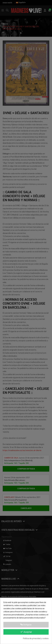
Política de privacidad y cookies (36, 638)
